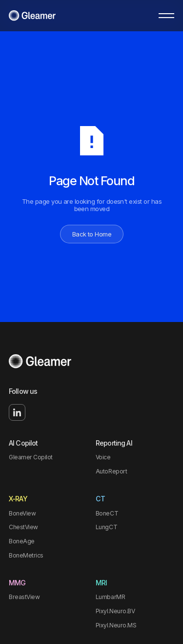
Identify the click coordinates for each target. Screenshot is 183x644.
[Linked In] (17, 412)
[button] (166, 16)
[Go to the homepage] (40, 362)
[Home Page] (32, 16)
